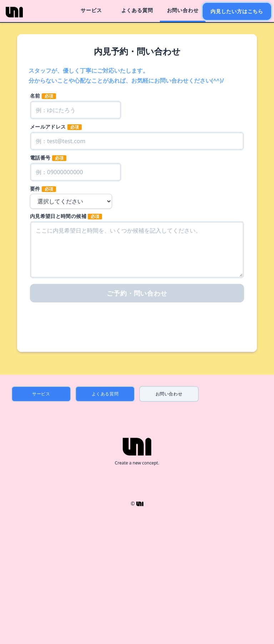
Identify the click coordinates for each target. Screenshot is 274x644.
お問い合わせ (183, 10)
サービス (91, 10)
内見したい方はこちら (237, 11)
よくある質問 (137, 10)
